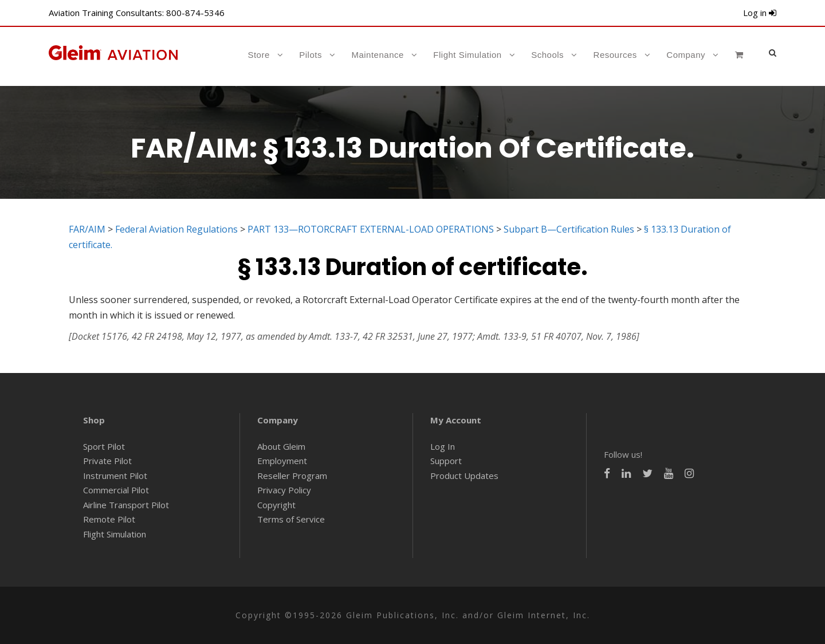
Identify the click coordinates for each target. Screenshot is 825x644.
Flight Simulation (467, 55)
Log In (443, 446)
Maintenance (377, 55)
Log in (760, 13)
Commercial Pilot (116, 490)
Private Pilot (107, 461)
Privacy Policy (284, 490)
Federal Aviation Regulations (176, 229)
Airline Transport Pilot (126, 505)
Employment (282, 461)
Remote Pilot (109, 519)
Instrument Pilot (115, 476)
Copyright (276, 505)
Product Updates (464, 476)
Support (446, 461)
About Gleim (281, 446)
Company (686, 55)
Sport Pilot (104, 446)
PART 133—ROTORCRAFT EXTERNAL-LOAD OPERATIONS (371, 229)
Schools (547, 55)
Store (258, 55)
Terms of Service (291, 519)
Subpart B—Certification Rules (569, 229)
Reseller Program (292, 476)
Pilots (311, 55)
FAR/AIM (87, 229)
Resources (615, 55)
